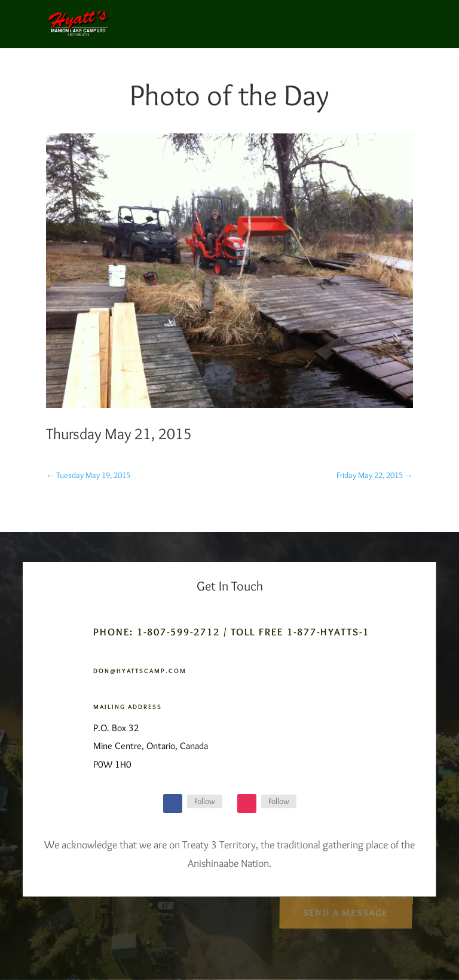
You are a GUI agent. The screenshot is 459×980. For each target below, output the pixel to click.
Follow (205, 801)
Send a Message (346, 911)
